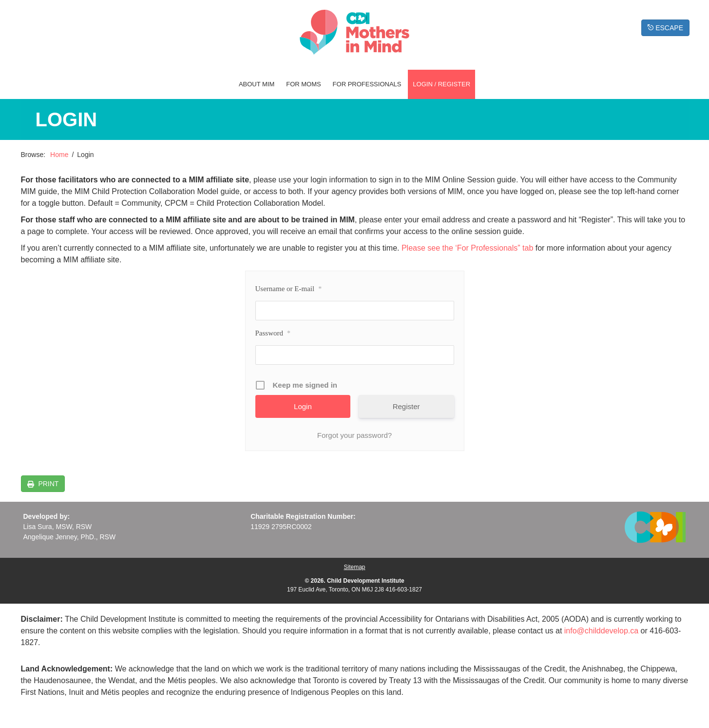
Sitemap (354, 567)
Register (406, 406)
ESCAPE (665, 28)
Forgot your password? (354, 435)
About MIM (257, 84)
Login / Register (441, 84)
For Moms (304, 84)
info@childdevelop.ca (601, 631)
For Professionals (367, 84)
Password (273, 334)
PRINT (48, 484)
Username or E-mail (289, 289)
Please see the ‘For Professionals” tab (467, 248)
